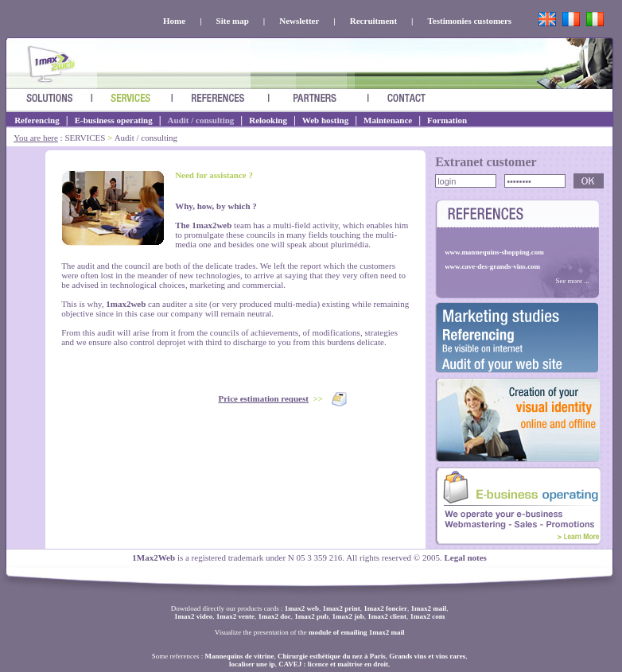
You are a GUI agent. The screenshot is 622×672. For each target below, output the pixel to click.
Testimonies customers (470, 21)
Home (174, 21)
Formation (447, 120)
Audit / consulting (201, 120)
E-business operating (114, 120)
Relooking (268, 120)
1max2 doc (274, 616)
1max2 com (428, 616)
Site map (233, 21)
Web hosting (325, 120)
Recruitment (373, 21)
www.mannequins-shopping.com (494, 252)
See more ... (572, 281)
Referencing (37, 120)
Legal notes (465, 557)
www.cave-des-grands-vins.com (492, 266)
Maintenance (388, 120)
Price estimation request (264, 398)
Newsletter (299, 21)
